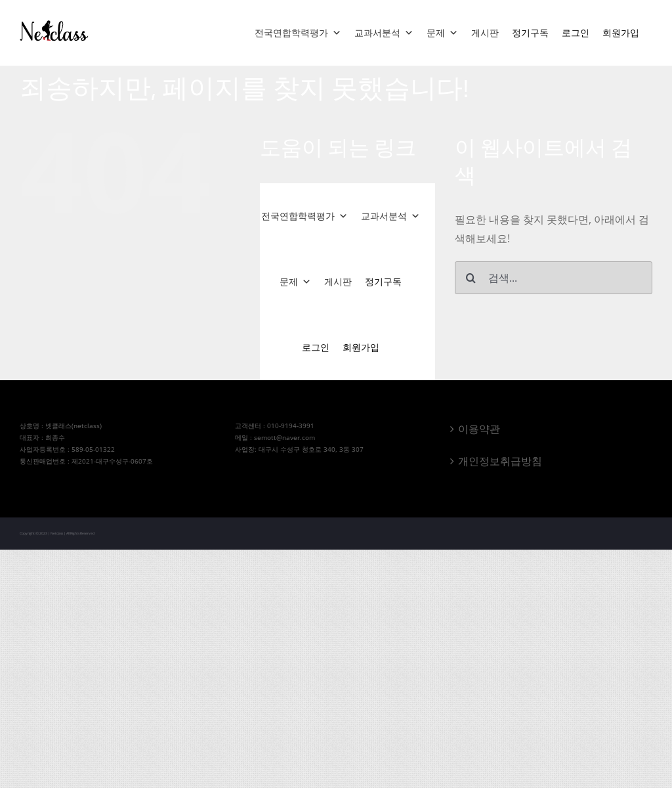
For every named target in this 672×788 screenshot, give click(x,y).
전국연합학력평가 (298, 33)
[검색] (471, 278)
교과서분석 (384, 33)
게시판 (485, 33)
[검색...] (554, 278)
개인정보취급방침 (500, 461)
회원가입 (621, 33)
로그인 (576, 33)
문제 (442, 33)
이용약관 (479, 429)
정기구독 (530, 33)
